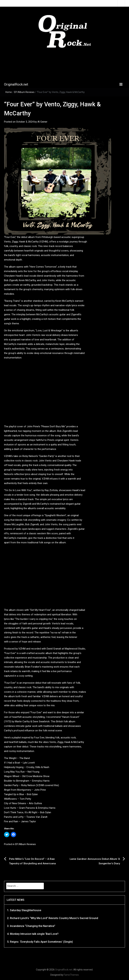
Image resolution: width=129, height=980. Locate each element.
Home (9, 92)
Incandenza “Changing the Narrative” (33, 926)
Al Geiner (42, 122)
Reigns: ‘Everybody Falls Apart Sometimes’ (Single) (41, 942)
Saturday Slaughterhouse (26, 910)
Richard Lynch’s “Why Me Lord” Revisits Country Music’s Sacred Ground (54, 918)
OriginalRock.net (16, 84)
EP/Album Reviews (24, 92)
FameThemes (71, 975)
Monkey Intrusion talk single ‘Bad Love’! (34, 934)
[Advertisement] (65, 65)
